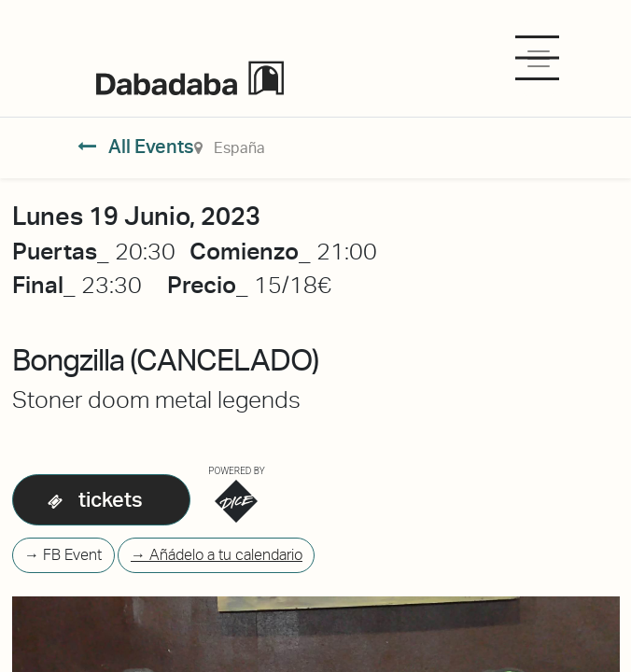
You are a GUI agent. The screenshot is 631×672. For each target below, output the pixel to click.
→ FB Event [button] (63, 555)
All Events (136, 147)
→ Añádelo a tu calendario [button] (217, 555)
